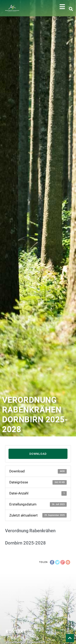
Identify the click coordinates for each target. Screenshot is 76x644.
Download (38, 454)
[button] (62, 7)
